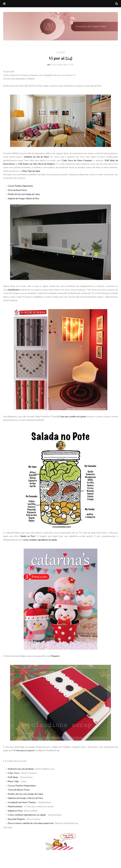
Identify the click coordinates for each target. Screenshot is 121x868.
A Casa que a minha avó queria (72, 416)
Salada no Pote (15, 811)
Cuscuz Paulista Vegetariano (22, 786)
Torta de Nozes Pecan (19, 790)
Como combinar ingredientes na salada (27, 815)
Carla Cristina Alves (59, 65)
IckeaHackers (14, 290)
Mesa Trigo (13, 781)
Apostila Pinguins (16, 819)
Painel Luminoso (15, 806)
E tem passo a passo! (25, 750)
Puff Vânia (13, 777)
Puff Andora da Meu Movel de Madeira (36, 164)
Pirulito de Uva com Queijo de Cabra (26, 794)
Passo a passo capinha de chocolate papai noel (31, 823)
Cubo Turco (14, 773)
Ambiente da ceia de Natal (21, 769)
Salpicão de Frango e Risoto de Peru (23, 198)
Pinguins (55, 656)
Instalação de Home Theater (22, 802)
